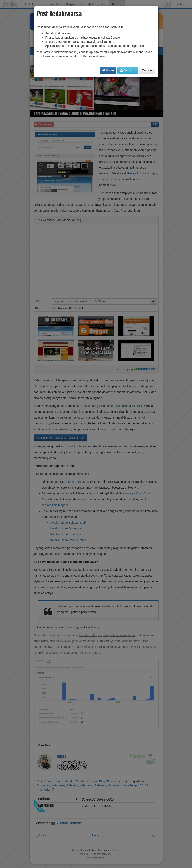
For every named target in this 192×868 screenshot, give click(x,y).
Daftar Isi (128, 70)
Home (108, 70)
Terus (147, 70)
